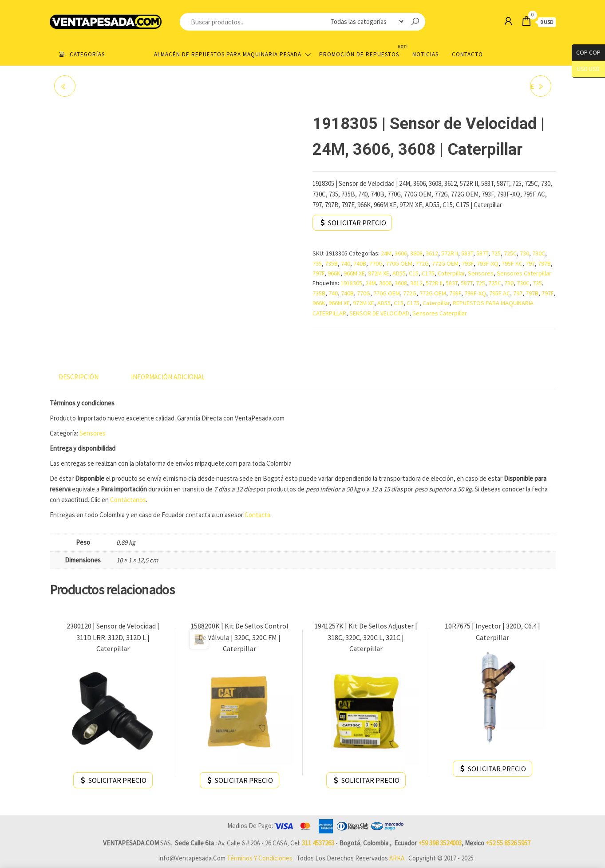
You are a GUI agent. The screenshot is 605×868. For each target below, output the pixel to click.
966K (334, 273)
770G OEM (399, 263)
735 (317, 263)
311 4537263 (318, 843)
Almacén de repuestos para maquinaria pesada (228, 54)
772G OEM (445, 263)
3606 (401, 253)
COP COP (586, 53)
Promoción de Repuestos (362, 51)
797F (318, 273)
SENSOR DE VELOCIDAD (379, 313)
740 (346, 263)
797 (530, 263)
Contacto (467, 54)
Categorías (87, 54)
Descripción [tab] (79, 377)
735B (331, 263)
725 (496, 253)
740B (360, 263)
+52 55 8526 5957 (508, 843)
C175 (428, 273)
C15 (414, 273)
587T (482, 253)
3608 (416, 253)
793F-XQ (488, 263)
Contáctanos (127, 500)
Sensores (481, 273)
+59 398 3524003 (440, 843)
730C (539, 253)
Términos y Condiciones (260, 858)
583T (467, 253)
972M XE (379, 273)
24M (386, 253)
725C (510, 253)
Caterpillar (451, 273)
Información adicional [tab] (168, 377)
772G (422, 263)
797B (544, 263)
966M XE (354, 273)
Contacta (257, 515)
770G (376, 263)
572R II (450, 253)
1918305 (351, 283)
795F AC (512, 263)
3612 (432, 253)
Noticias (425, 54)
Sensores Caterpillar (524, 273)
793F (468, 263)
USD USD (588, 69)
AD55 (399, 273)
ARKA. (397, 858)
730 (524, 253)
